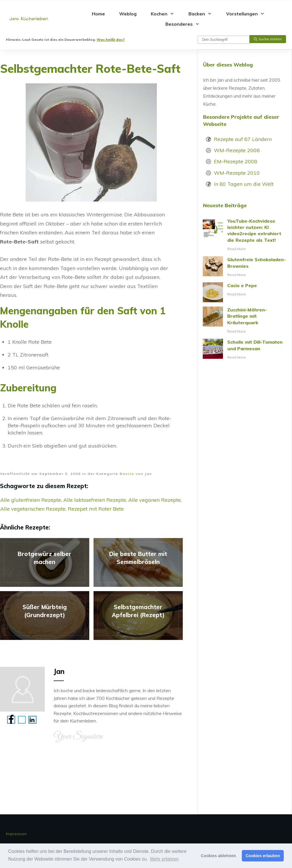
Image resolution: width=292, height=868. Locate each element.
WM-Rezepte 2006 (237, 150)
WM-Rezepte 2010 (237, 173)
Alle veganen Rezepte (155, 500)
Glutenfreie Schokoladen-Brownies (245, 267)
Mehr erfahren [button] (164, 859)
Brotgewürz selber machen (45, 562)
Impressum (16, 834)
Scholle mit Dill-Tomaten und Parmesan (245, 350)
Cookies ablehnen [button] (218, 856)
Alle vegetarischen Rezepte (33, 509)
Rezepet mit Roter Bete (96, 509)
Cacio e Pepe (245, 292)
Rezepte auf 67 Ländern (243, 139)
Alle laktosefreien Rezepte (95, 500)
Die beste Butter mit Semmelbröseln (138, 562)
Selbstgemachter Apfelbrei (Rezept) (138, 616)
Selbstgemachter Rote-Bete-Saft (90, 69)
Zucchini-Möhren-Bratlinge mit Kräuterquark (245, 321)
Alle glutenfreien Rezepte (31, 500)
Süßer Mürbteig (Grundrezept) (45, 616)
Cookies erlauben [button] (263, 856)
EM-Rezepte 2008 (236, 161)
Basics (127, 474)
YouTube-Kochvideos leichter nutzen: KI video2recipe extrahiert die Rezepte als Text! (245, 235)
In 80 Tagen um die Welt (244, 184)
